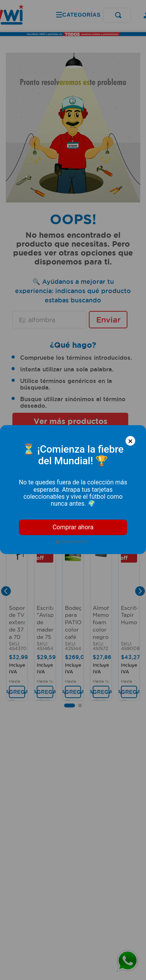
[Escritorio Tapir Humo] (129, 621)
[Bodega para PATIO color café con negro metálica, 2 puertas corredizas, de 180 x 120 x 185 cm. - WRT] (73, 621)
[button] (70, 494)
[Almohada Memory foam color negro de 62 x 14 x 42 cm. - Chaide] (101, 621)
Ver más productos (70, 421)
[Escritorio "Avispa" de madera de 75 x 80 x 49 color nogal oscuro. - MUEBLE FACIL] (45, 621)
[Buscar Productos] (85, 15)
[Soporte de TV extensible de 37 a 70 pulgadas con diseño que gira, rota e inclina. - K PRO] (17, 621)
